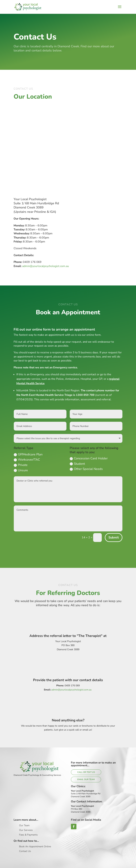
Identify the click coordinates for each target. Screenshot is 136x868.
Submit (114, 537)
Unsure (21, 470)
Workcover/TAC (27, 460)
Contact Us (25, 851)
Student (77, 464)
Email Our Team (86, 779)
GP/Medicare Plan (28, 454)
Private (21, 465)
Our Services (26, 830)
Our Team (24, 825)
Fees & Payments (28, 835)
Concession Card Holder (89, 458)
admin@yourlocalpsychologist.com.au (46, 266)
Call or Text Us (86, 772)
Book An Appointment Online (35, 846)
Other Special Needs (86, 469)
